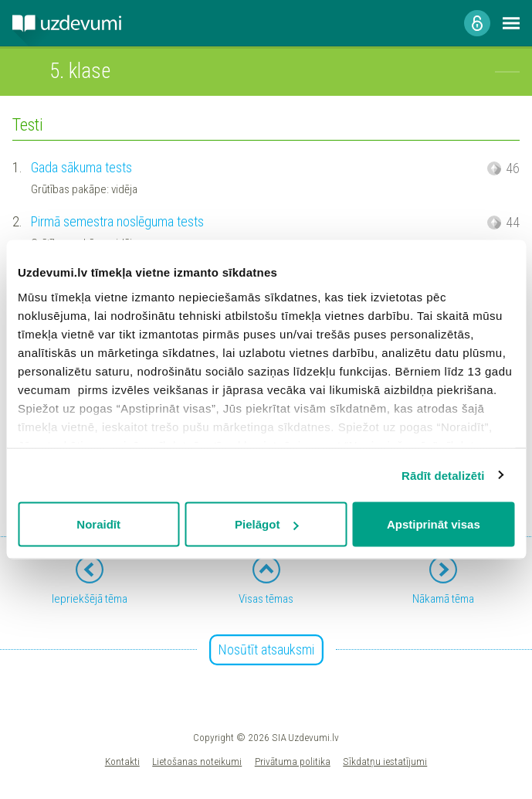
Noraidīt (98, 524)
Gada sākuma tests (81, 167)
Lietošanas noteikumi (197, 761)
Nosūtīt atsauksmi (266, 649)
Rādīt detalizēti (443, 475)
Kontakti (122, 761)
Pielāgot (266, 524)
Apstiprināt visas (434, 524)
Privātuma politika (293, 761)
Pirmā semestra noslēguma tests (117, 221)
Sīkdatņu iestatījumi (385, 761)
